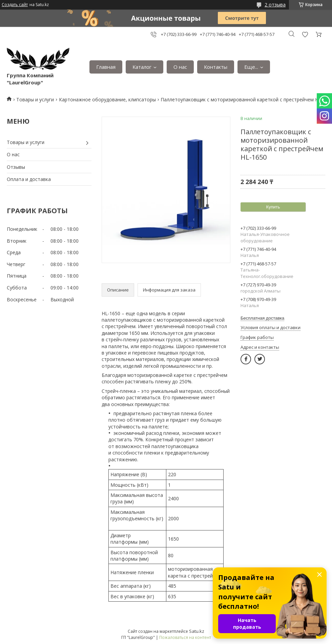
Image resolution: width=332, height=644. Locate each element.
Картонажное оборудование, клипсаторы (107, 99)
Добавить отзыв (305, 34)
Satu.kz (197, 631)
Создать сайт (15, 5)
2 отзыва (275, 5)
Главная (106, 67)
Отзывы (16, 167)
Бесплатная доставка (262, 318)
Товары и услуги (35, 99)
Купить (273, 207)
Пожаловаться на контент (185, 637)
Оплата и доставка (29, 179)
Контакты (216, 67)
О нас (180, 67)
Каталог (142, 67)
